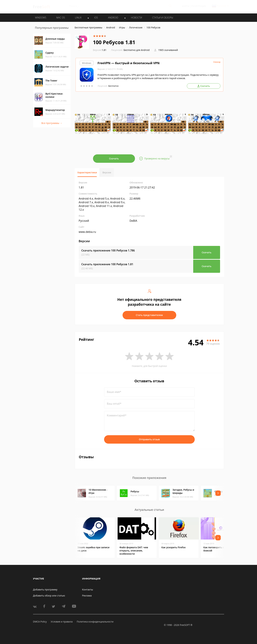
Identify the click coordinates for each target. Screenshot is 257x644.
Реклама (87, 596)
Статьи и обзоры (163, 18)
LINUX (78, 18)
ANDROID (113, 18)
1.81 (100, 50)
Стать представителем (149, 315)
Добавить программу (45, 589)
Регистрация (199, 6)
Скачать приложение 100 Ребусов (108, 250)
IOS (96, 18)
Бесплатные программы (89, 27)
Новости (136, 18)
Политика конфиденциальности (95, 622)
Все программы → (52, 123)
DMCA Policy (40, 622)
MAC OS (61, 18)
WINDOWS (41, 18)
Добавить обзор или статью (49, 596)
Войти (186, 6)
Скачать (114, 158)
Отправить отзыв (149, 439)
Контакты (88, 589)
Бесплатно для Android (137, 50)
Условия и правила (62, 622)
